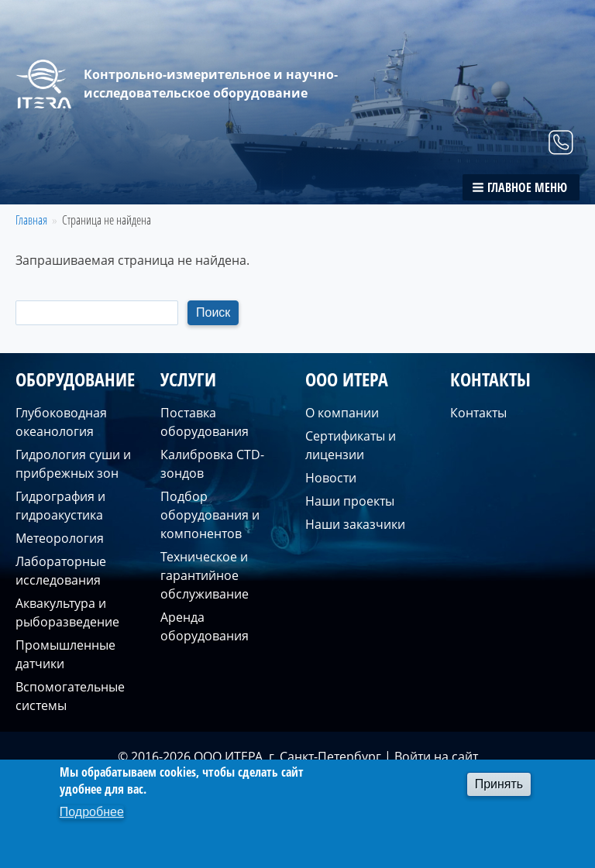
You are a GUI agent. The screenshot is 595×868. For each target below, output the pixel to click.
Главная (31, 220)
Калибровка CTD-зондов (212, 464)
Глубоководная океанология (61, 422)
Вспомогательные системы (70, 696)
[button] (521, 187)
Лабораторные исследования (61, 571)
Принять (499, 784)
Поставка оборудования (205, 422)
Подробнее (92, 812)
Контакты (478, 413)
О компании (342, 413)
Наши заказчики (355, 524)
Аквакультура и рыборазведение (67, 612)
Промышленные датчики (65, 654)
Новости (331, 478)
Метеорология (60, 538)
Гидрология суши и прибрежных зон (73, 464)
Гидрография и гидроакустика (60, 506)
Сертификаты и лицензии (351, 445)
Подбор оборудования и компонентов (210, 515)
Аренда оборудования (205, 626)
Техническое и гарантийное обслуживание (205, 575)
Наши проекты (350, 501)
